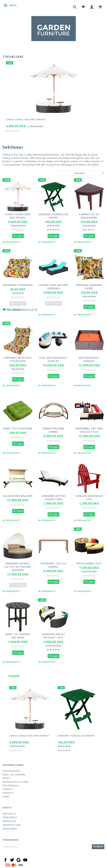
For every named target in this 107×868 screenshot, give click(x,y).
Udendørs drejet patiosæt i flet (53, 636)
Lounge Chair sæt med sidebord (53, 287)
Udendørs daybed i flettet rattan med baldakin (18, 567)
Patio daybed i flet (89, 564)
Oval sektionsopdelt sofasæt (53, 359)
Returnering (11, 786)
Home (6, 796)
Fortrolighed (11, 771)
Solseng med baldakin (18, 496)
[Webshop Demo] (54, 28)
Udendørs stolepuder (18, 285)
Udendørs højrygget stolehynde (18, 359)
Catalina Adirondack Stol (89, 498)
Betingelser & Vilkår (16, 782)
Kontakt (8, 789)
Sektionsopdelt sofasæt (89, 359)
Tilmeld (98, 847)
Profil (7, 778)
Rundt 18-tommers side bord (18, 636)
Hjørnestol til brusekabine (89, 216)
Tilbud (14, 676)
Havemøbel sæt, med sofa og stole (89, 430)
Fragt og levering (14, 775)
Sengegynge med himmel (53, 430)
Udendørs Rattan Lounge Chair (53, 498)
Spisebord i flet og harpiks (53, 565)
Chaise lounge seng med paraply (26, 119)
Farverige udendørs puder (89, 287)
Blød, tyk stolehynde (18, 429)
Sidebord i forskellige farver (53, 216)
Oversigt (8, 793)
